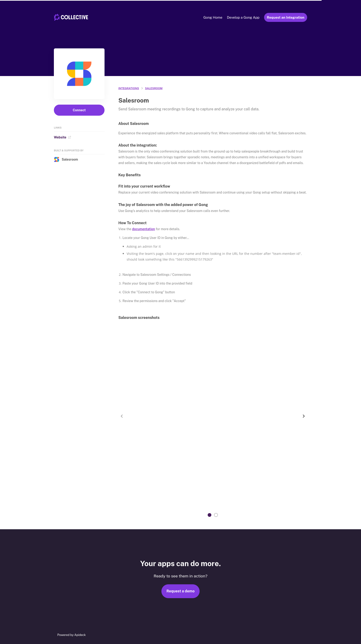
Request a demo (180, 591)
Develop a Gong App (243, 17)
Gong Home (213, 17)
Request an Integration (286, 17)
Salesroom (66, 159)
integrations (129, 88)
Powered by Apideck (71, 635)
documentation (144, 229)
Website (63, 137)
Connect (79, 110)
